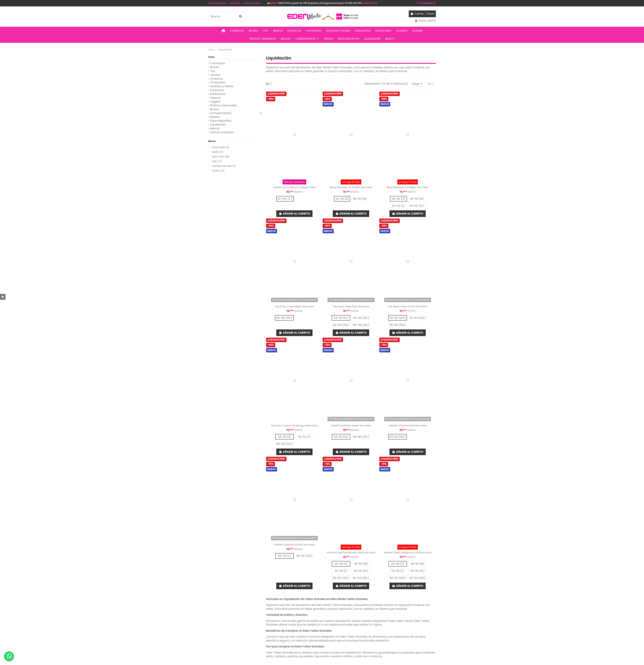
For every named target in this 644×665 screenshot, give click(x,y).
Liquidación (218, 125)
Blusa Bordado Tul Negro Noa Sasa (408, 187)
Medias (215, 117)
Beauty (215, 129)
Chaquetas (218, 82)
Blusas (215, 67)
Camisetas (218, 63)
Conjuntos (217, 90)
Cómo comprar (252, 3)
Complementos (221, 113)
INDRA (218, 152)
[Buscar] (241, 16)
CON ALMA (220, 147)
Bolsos (214, 109)
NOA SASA (221, 157)
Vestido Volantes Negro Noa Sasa (351, 426)
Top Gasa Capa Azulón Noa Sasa (407, 307)
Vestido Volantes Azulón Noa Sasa (294, 545)
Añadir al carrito (294, 214)
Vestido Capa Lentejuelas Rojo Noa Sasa (351, 552)
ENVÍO (275, 3)
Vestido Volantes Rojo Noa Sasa (408, 426)
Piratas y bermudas (223, 105)
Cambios (235, 3)
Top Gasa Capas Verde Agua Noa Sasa (294, 426)
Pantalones (218, 94)
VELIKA (218, 171)
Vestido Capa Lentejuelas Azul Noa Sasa (407, 552)
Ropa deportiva (221, 121)
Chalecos (217, 79)
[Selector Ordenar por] (417, 84)
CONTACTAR (370, 3)
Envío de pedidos (217, 3)
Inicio (211, 57)
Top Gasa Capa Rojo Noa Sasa (351, 307)
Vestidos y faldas (222, 86)
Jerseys (215, 75)
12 (431, 84)
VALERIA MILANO (224, 166)
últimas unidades (222, 132)
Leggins (215, 102)
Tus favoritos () (425, 3)
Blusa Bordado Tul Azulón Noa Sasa (351, 187)
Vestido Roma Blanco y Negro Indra (294, 187)
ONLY (217, 161)
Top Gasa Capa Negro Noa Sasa (294, 307)
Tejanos (215, 98)
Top (213, 71)
